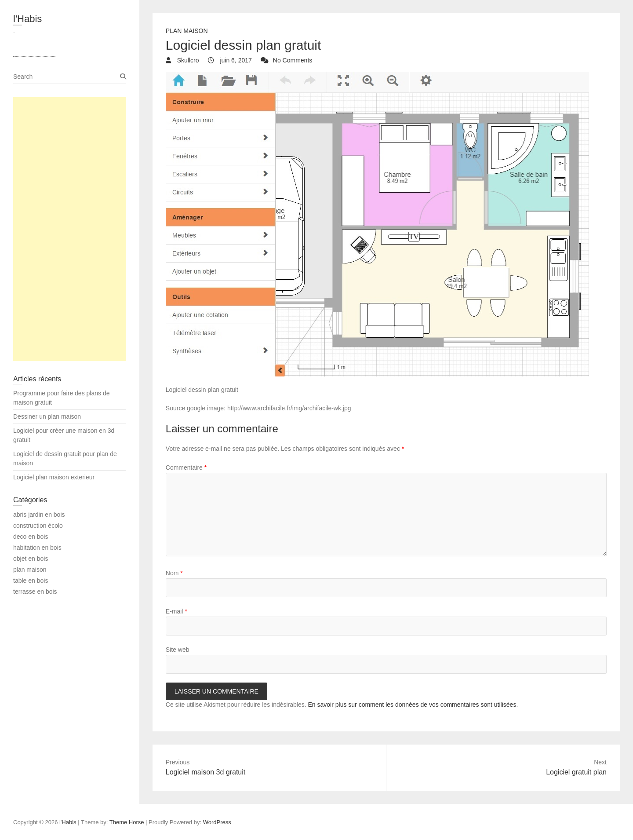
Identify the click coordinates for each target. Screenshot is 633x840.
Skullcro (187, 60)
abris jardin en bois (39, 515)
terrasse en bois (35, 592)
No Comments (293, 60)
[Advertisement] (70, 229)
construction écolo (38, 526)
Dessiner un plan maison (47, 416)
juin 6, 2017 (235, 60)
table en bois (31, 581)
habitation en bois (37, 548)
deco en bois (31, 537)
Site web (178, 650)
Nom (174, 573)
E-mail (176, 611)
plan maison (187, 31)
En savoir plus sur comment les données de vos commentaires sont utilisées (412, 705)
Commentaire (186, 467)
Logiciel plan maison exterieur (54, 477)
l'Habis (27, 19)
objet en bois (31, 559)
